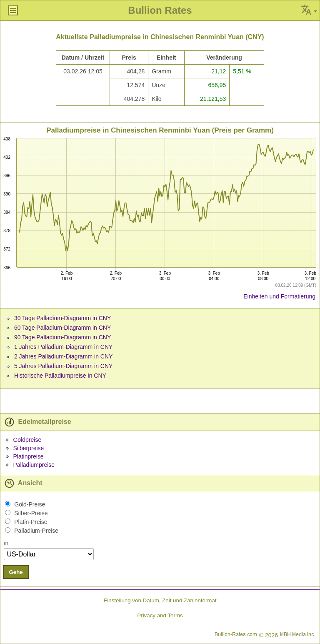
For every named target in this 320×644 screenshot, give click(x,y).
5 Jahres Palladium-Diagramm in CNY (64, 366)
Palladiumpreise (34, 465)
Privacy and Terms (160, 615)
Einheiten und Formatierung (279, 296)
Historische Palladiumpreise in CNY (60, 376)
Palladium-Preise (36, 531)
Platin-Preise (31, 522)
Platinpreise (28, 456)
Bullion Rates (160, 10)
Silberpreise (28, 448)
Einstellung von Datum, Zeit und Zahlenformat (160, 600)
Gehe (16, 572)
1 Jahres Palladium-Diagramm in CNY (64, 347)
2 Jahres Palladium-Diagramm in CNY (64, 356)
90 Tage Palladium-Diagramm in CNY (62, 337)
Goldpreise (27, 440)
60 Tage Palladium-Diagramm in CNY (62, 328)
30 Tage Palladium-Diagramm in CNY (62, 318)
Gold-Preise (30, 504)
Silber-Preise (31, 513)
